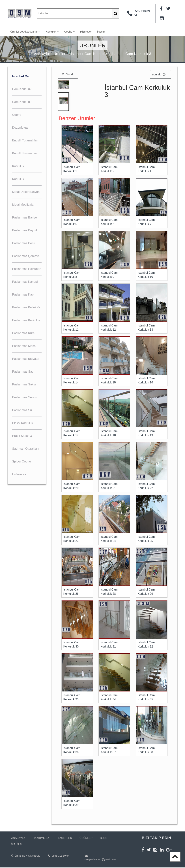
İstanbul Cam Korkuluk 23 (72, 539)
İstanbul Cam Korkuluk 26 (72, 592)
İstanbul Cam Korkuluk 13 (146, 328)
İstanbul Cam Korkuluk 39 (72, 803)
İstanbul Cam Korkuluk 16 (146, 381)
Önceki (68, 74)
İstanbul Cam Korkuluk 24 (109, 539)
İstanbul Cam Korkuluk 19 (146, 434)
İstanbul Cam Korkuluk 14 (72, 381)
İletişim (101, 32)
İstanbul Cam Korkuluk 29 (146, 592)
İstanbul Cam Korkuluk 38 (146, 751)
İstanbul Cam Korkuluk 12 (109, 328)
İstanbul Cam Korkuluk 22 (146, 487)
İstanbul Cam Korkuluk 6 (109, 222)
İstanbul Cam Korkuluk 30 (72, 645)
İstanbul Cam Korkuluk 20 (72, 487)
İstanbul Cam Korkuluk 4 (146, 170)
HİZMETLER (64, 838)
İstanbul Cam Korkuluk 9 (109, 275)
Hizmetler (86, 32)
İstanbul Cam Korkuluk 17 (72, 434)
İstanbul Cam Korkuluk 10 (146, 275)
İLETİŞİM (17, 844)
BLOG (104, 838)
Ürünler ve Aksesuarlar (25, 32)
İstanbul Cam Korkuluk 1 (72, 170)
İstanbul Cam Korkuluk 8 (72, 275)
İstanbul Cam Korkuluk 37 (109, 751)
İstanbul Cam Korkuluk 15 (109, 381)
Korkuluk (52, 32)
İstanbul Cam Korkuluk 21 (109, 487)
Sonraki (159, 74)
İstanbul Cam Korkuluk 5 (72, 222)
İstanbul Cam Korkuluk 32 (146, 645)
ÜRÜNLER (86, 838)
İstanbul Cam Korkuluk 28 (109, 592)
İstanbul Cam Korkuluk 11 (72, 328)
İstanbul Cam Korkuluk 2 (109, 170)
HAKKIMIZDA (41, 838)
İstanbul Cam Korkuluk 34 (109, 698)
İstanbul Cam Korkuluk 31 (109, 645)
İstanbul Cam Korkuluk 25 (146, 539)
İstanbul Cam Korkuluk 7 (146, 222)
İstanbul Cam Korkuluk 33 (72, 698)
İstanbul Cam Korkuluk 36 (72, 751)
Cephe (69, 32)
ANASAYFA (18, 838)
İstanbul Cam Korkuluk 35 (146, 698)
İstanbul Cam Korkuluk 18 (109, 434)
